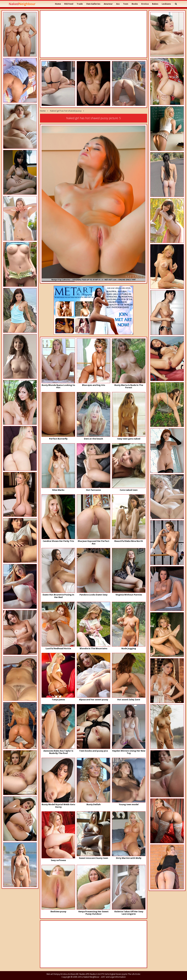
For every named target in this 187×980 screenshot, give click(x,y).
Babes (155, 4)
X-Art (99, 974)
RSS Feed (69, 4)
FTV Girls (105, 974)
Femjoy (57, 974)
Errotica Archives (68, 974)
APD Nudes (91, 974)
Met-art (50, 974)
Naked (22, 4)
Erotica (145, 4)
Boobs (135, 4)
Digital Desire (116, 974)
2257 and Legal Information (113, 977)
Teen (126, 4)
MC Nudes (81, 974)
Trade (80, 4)
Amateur (108, 4)
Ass (118, 4)
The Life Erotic (134, 974)
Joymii (125, 974)
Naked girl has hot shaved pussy (66, 111)
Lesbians (166, 4)
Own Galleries (93, 4)
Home (58, 4)
